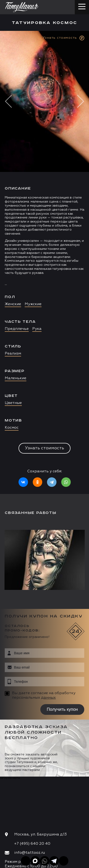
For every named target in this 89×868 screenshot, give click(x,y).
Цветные (13, 403)
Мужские (33, 304)
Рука (37, 329)
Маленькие (16, 378)
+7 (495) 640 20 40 (32, 844)
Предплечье (17, 329)
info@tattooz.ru (30, 853)
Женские (13, 304)
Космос (12, 428)
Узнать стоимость (44, 448)
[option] (44, 262)
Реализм (13, 354)
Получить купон (62, 709)
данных (48, 698)
